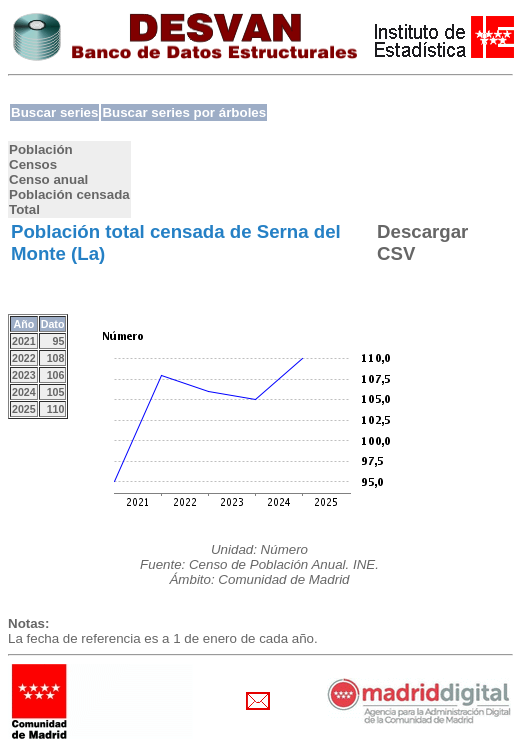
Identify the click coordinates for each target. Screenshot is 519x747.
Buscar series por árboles (184, 112)
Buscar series (54, 112)
